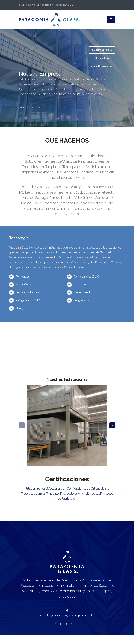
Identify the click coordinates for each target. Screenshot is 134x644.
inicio (22, 108)
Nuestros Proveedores (100, 66)
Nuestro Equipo (104, 58)
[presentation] (22, 425)
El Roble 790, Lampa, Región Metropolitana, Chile (49, 5)
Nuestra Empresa (102, 50)
